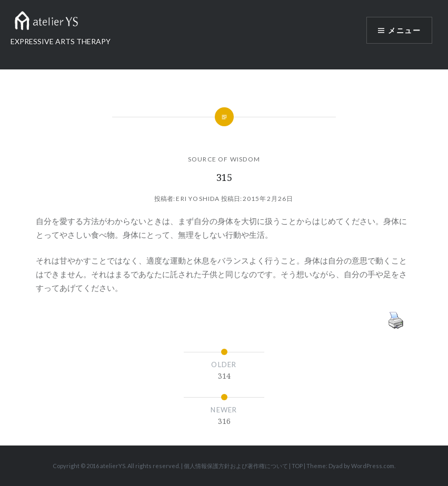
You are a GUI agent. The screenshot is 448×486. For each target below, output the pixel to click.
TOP (297, 466)
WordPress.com (373, 466)
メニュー (404, 30)
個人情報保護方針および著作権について (236, 466)
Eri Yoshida (198, 199)
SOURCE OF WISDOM (224, 159)
